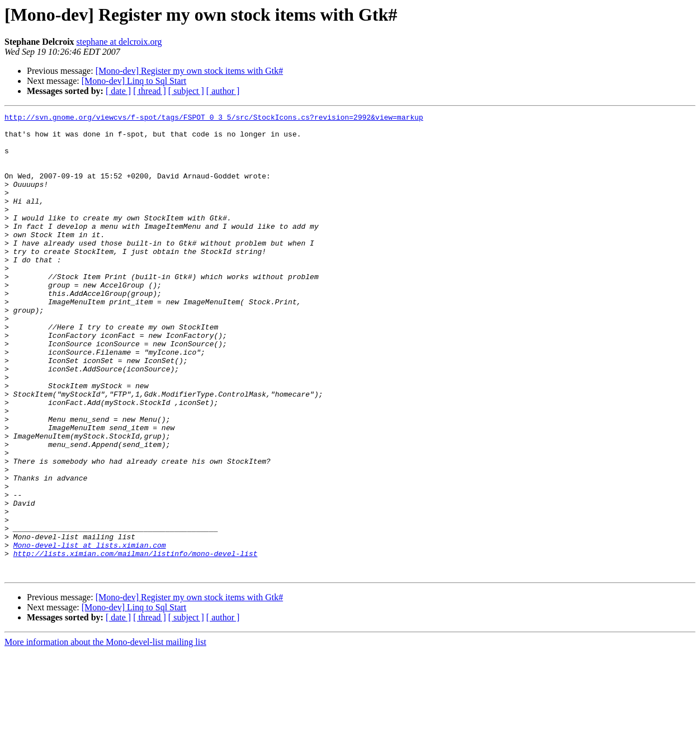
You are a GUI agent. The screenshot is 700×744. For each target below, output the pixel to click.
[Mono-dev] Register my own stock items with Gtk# (190, 71)
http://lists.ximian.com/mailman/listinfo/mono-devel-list (136, 642)
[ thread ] (150, 91)
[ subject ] (186, 91)
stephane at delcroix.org (119, 42)
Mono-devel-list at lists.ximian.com (90, 632)
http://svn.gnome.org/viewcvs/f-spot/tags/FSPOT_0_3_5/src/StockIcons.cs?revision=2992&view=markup (214, 119)
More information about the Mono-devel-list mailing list (105, 734)
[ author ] (223, 91)
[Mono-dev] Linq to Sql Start (134, 81)
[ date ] (118, 91)
